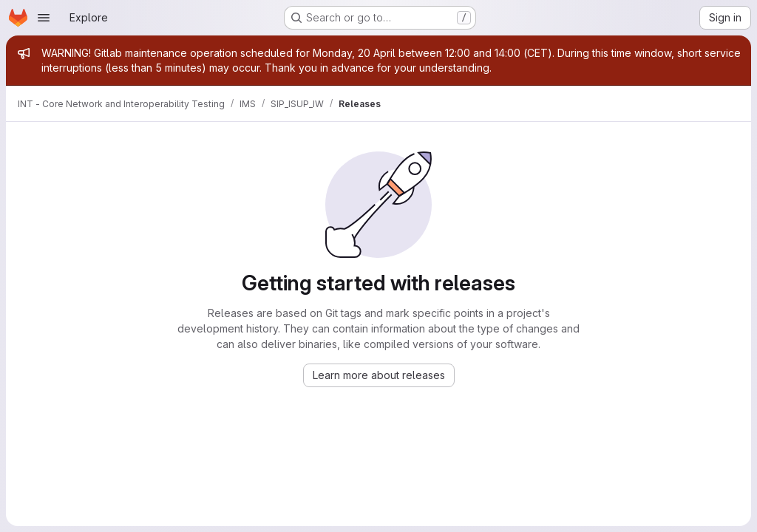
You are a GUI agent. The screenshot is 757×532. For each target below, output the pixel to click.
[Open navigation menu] (44, 18)
